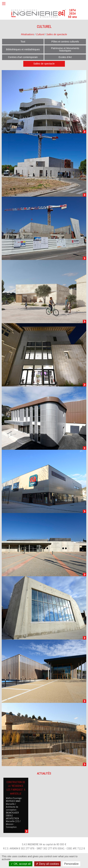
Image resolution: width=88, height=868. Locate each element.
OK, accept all (21, 864)
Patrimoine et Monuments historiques (65, 49)
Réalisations (28, 34)
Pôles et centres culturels (65, 42)
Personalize (71, 864)
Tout (23, 42)
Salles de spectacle (57, 34)
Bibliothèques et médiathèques (23, 49)
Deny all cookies (47, 864)
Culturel (40, 34)
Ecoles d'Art (65, 57)
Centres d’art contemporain (23, 57)
